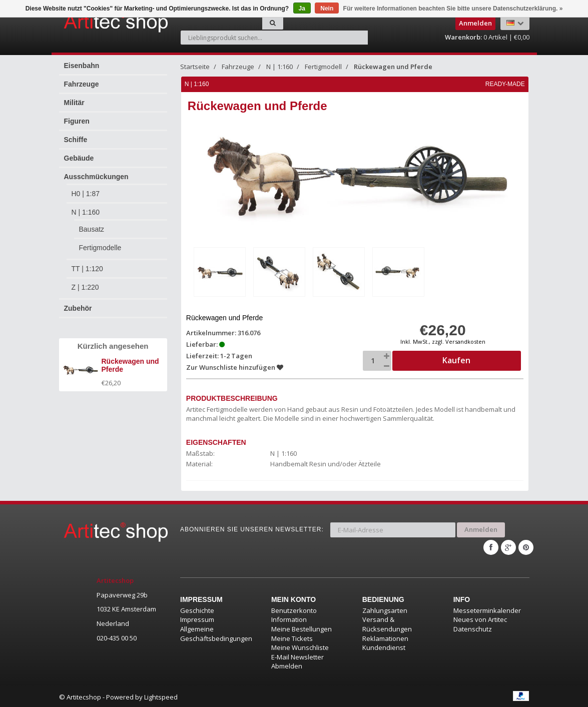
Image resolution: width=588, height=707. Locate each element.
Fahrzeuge (82, 84)
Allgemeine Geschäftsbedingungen (216, 633)
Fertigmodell (323, 67)
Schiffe (76, 140)
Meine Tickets (292, 637)
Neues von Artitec (480, 618)
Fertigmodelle (100, 248)
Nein (327, 9)
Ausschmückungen (96, 177)
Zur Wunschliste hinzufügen (235, 367)
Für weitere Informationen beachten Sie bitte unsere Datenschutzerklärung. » (453, 9)
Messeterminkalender (487, 609)
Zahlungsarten (385, 609)
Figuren (77, 121)
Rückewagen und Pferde (393, 67)
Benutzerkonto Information (294, 614)
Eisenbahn (82, 66)
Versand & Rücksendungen (387, 623)
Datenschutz (473, 628)
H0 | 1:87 (86, 194)
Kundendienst (384, 646)
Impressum (197, 618)
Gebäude (79, 158)
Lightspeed (161, 695)
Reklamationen (385, 637)
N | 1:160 (86, 212)
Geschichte (197, 609)
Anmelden (481, 529)
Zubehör (78, 308)
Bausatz (92, 229)
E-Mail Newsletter (298, 655)
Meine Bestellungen (302, 628)
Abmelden (287, 665)
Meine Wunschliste (300, 646)
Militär (74, 103)
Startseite (195, 67)
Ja (302, 9)
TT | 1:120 (87, 269)
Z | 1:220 (85, 287)
